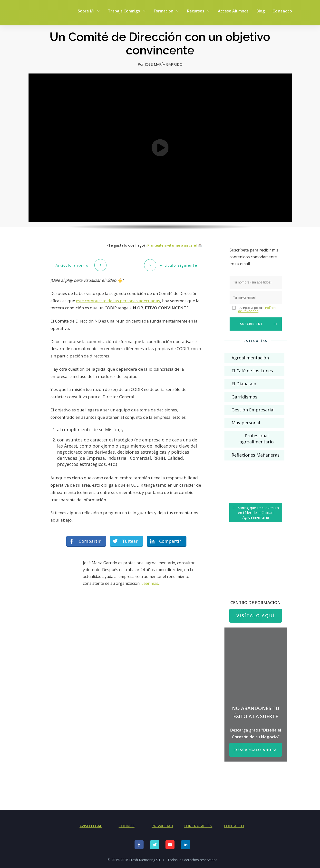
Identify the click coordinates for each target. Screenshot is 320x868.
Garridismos (244, 397)
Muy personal (246, 423)
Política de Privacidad (257, 309)
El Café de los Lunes (252, 371)
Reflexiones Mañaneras (256, 455)
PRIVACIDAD (162, 826)
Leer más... (151, 583)
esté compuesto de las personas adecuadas (118, 300)
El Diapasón (244, 384)
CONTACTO (234, 826)
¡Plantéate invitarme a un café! (172, 245)
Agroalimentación (250, 358)
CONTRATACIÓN (198, 826)
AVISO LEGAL (91, 826)
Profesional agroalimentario (257, 439)
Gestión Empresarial (253, 410)
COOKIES (127, 826)
